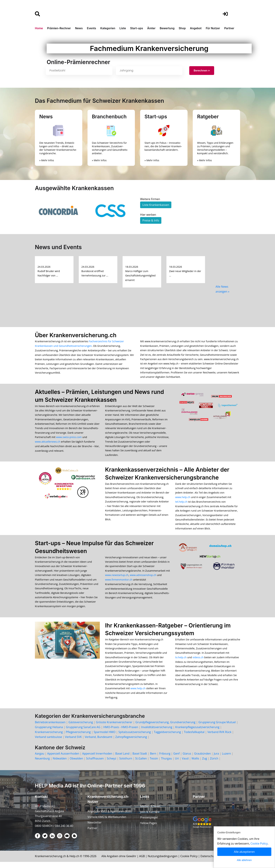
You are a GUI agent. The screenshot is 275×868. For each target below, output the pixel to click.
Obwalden (76, 764)
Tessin (154, 764)
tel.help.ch (181, 504)
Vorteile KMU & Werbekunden (107, 823)
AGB (144, 862)
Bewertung (167, 28)
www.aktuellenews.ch (48, 443)
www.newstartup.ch (117, 579)
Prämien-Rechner (59, 28)
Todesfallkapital (194, 738)
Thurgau (166, 764)
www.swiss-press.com (69, 439)
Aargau (40, 759)
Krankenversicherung (49, 738)
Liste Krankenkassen (156, 205)
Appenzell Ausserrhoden (63, 759)
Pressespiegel (149, 824)
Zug (205, 764)
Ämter (151, 28)
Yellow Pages (149, 829)
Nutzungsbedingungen (164, 862)
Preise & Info (151, 221)
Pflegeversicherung (78, 738)
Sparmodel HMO (105, 738)
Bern (153, 759)
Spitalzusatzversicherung (135, 738)
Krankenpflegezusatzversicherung (197, 733)
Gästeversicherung (81, 728)
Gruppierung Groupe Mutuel (217, 728)
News (79, 28)
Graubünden (202, 759)
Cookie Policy (191, 862)
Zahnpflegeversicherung (131, 743)
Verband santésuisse (48, 743)
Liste (123, 28)
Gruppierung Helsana (49, 733)
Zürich (214, 764)
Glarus (187, 759)
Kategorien (108, 28)
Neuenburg (42, 764)
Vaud (185, 764)
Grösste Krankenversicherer (114, 728)
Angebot (196, 28)
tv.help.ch (181, 662)
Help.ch (75, 862)
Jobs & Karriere (150, 818)
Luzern (227, 759)
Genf (176, 759)
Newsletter (95, 829)
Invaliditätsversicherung (157, 733)
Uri (177, 764)
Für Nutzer (213, 28)
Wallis (195, 764)
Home (39, 28)
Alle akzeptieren (244, 852)
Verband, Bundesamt (98, 743)
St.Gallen (141, 764)
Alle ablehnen (244, 860)
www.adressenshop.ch (143, 579)
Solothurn (126, 764)
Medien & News (150, 812)
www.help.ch (183, 500)
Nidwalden (60, 764)
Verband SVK (73, 743)
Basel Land (122, 759)
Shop (182, 28)
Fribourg (165, 759)
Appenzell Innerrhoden (97, 759)
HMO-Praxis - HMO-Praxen (121, 733)
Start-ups (137, 28)
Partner (229, 28)
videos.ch (198, 662)
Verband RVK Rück (219, 738)
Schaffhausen (95, 764)
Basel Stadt (140, 759)
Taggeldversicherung (167, 738)
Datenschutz (211, 862)
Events (92, 28)
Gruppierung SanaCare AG (83, 733)
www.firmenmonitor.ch (119, 583)
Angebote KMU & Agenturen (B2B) (110, 818)
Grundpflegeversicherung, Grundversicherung (165, 728)
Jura (216, 759)
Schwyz (112, 764)
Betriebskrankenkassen (50, 728)
